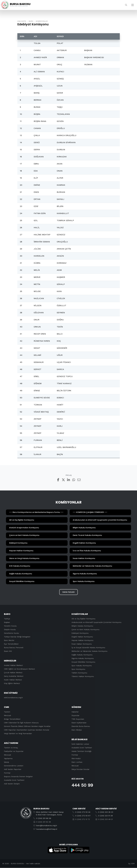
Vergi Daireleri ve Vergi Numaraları (18, 733)
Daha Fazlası (68, 592)
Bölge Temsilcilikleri (12, 719)
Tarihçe (7, 619)
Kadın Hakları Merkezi (13, 680)
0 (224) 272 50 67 (83, 816)
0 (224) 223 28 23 (106, 812)
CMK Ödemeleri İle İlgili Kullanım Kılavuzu (21, 723)
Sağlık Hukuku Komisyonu (82, 655)
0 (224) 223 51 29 (105, 816)
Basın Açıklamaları (79, 723)
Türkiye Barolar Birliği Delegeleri (17, 637)
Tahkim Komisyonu (79, 673)
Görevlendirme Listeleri (14, 766)
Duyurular (75, 715)
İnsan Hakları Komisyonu (82, 644)
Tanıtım (7, 712)
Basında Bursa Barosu (81, 726)
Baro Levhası (77, 762)
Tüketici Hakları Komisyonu (83, 676)
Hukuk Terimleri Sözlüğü (81, 751)
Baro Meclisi (9, 640)
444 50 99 (82, 785)
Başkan (7, 622)
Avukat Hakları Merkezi (13, 665)
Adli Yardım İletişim (12, 784)
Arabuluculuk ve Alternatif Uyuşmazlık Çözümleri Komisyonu (96, 622)
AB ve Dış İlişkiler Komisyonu (83, 619)
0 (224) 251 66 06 (44, 818)
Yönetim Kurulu (10, 626)
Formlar (7, 773)
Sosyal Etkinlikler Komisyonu (83, 662)
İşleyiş (6, 762)
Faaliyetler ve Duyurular (14, 751)
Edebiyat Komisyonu (80, 633)
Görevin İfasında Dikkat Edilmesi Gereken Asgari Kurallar (27, 726)
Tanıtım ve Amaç (11, 748)
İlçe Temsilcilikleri (11, 644)
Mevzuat (8, 715)
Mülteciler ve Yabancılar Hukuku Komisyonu (89, 651)
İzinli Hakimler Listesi (80, 744)
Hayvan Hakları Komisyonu (82, 640)
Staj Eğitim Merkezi (12, 683)
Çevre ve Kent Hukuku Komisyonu (85, 630)
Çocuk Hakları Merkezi (13, 673)
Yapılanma (8, 758)
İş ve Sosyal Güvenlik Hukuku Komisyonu (88, 648)
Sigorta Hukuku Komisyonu (83, 658)
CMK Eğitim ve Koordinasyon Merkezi (19, 669)
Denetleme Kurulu (11, 633)
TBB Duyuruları (78, 719)
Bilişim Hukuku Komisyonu (82, 626)
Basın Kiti (8, 651)
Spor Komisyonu (78, 669)
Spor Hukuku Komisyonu (82, 666)
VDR (133, 864)
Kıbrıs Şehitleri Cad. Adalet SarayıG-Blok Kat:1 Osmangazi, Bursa (50, 813)
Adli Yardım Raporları (13, 769)
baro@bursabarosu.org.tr (47, 826)
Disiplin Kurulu (10, 630)
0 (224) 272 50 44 (83, 812)
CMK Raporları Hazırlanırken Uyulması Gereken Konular (27, 730)
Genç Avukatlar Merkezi (14, 676)
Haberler (75, 712)
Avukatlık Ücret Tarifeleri (14, 780)
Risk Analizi (76, 758)
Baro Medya (77, 730)
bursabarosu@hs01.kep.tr (47, 829)
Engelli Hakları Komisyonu (82, 637)
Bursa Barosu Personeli (14, 648)
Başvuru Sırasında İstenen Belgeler (18, 776)
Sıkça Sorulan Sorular (80, 769)
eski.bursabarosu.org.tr (13, 698)
